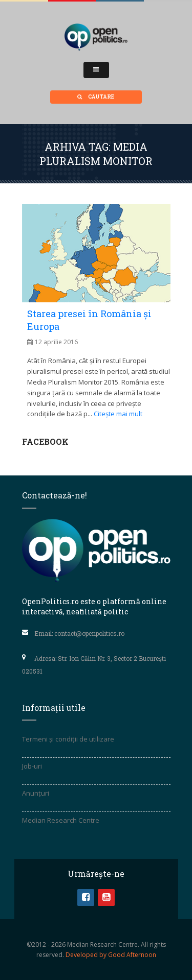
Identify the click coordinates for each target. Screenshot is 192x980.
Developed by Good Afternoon (111, 955)
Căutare (96, 97)
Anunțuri (36, 793)
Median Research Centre (61, 820)
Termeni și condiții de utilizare (68, 739)
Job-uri (32, 766)
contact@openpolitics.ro (89, 633)
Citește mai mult (118, 414)
